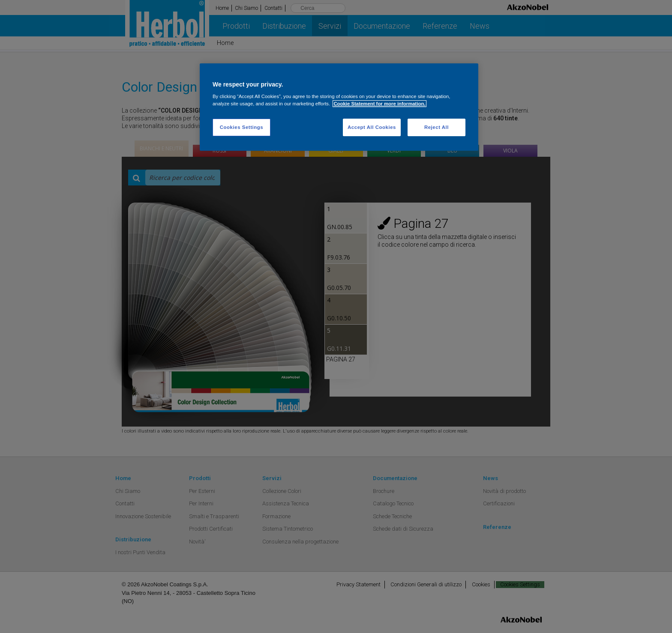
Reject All (436, 127)
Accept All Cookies (372, 127)
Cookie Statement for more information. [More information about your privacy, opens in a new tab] (379, 104)
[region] (339, 107)
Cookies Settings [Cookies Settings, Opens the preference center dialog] (241, 127)
